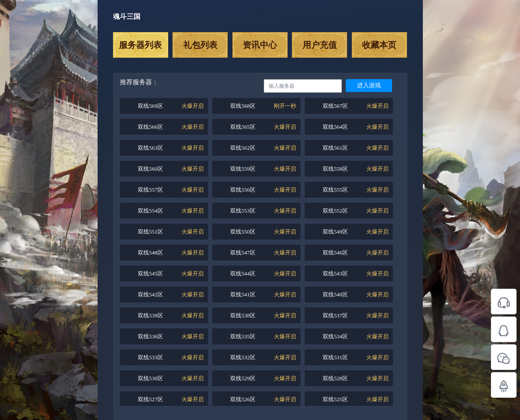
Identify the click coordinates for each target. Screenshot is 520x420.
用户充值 (320, 45)
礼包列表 (200, 45)
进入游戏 (369, 85)
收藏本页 (379, 45)
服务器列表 (140, 45)
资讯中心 (260, 45)
